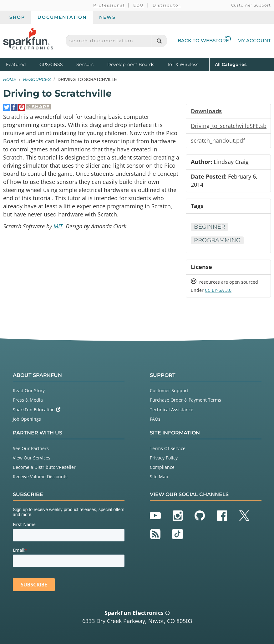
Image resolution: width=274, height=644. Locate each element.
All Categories (231, 64)
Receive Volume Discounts (40, 477)
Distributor (167, 5)
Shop (17, 17)
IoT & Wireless (183, 64)
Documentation (62, 17)
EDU (139, 5)
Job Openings (27, 419)
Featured (21, 64)
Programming (217, 240)
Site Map (159, 477)
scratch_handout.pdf (218, 140)
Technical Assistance (172, 410)
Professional (109, 5)
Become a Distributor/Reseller (44, 467)
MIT (58, 226)
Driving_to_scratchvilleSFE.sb (229, 126)
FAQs (155, 419)
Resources (37, 79)
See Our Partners (31, 448)
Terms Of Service (168, 448)
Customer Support (251, 5)
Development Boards (131, 64)
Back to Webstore (204, 41)
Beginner (210, 227)
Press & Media (28, 400)
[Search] (159, 41)
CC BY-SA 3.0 (218, 290)
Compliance (162, 467)
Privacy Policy (164, 458)
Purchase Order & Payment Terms (185, 400)
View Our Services (32, 458)
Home (10, 79)
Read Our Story (29, 390)
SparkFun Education (37, 410)
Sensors (85, 64)
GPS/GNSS (51, 64)
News (107, 17)
